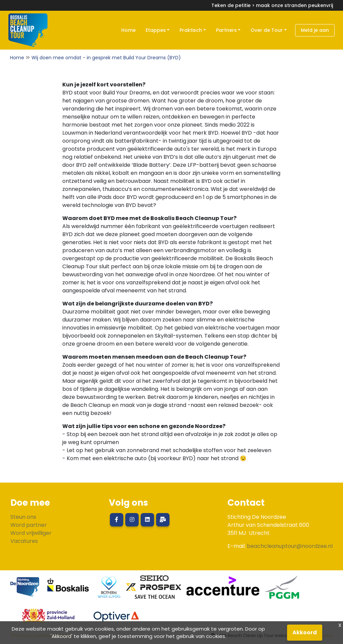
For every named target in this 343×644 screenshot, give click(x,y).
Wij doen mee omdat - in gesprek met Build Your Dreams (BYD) (106, 58)
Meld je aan (315, 30)
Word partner (29, 525)
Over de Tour (267, 30)
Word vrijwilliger (31, 533)
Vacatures (24, 541)
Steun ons (23, 517)
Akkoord (305, 632)
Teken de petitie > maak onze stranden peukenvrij (272, 5)
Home (128, 30)
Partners (226, 30)
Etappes (156, 30)
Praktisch (191, 30)
